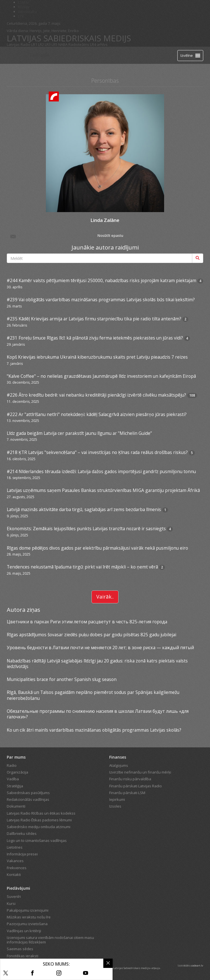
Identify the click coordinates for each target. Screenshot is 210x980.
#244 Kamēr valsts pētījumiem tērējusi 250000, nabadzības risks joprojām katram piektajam (101, 280)
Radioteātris (79, 44)
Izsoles (115, 806)
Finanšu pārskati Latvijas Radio (136, 786)
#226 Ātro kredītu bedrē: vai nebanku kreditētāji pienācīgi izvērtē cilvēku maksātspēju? (96, 395)
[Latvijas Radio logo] (17, 55)
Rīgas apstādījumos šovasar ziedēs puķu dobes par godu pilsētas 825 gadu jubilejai (91, 635)
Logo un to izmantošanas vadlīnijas (37, 840)
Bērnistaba (27, 12)
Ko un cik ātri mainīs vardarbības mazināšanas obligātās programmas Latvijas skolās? (94, 730)
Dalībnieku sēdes (22, 833)
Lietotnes (15, 847)
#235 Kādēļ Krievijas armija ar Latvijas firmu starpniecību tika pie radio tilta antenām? (94, 319)
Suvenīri (14, 896)
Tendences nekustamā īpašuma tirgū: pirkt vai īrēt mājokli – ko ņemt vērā (82, 567)
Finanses (118, 757)
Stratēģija (15, 786)
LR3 (48, 44)
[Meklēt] (198, 258)
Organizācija (17, 772)
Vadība (13, 779)
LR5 (54, 44)
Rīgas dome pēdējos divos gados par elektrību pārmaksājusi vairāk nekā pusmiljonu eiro (97, 548)
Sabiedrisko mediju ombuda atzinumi (39, 827)
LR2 (41, 44)
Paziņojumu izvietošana (27, 924)
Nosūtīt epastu (66, 236)
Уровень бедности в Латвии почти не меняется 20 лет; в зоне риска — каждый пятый (100, 648)
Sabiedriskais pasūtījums (28, 793)
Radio (12, 765)
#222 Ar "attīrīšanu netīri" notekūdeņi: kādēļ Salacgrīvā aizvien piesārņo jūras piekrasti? (97, 414)
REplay (24, 7)
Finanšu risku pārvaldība (130, 779)
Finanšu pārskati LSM (127, 793)
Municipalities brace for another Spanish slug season (62, 679)
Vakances (15, 861)
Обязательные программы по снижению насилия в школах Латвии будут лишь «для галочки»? (98, 714)
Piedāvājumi (18, 888)
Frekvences (17, 868)
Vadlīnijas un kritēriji (24, 931)
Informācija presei (22, 854)
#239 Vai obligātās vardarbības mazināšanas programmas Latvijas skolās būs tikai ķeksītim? (101, 300)
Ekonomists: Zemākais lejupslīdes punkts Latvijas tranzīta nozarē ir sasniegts (86, 529)
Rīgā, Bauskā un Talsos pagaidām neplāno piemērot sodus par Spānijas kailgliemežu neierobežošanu (93, 695)
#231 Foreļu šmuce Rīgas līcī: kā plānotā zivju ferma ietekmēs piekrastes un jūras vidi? (95, 338)
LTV (21, 16)
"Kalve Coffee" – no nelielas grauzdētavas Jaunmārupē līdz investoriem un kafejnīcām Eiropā (101, 376)
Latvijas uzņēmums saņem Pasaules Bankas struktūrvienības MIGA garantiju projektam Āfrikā (103, 490)
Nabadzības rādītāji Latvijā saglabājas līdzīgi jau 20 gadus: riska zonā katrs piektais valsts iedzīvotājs (97, 664)
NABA (63, 44)
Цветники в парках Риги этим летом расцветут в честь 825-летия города (87, 622)
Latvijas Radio (19, 44)
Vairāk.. (105, 597)
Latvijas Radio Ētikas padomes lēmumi (39, 820)
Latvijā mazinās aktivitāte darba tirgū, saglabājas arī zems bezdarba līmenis (84, 509)
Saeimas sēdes (20, 949)
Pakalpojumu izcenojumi (28, 910)
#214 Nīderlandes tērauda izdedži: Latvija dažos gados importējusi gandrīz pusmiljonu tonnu (101, 471)
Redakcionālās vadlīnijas (28, 799)
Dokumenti (16, 806)
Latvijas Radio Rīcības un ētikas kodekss (41, 813)
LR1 (34, 44)
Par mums (16, 757)
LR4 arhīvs (99, 44)
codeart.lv (197, 966)
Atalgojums (119, 765)
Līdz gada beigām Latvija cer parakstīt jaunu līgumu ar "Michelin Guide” (79, 433)
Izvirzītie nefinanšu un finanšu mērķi (140, 772)
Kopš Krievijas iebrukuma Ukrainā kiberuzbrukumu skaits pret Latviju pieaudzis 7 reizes (97, 357)
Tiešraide (39, 55)
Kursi (11, 903)
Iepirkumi (117, 799)
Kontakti (14, 875)
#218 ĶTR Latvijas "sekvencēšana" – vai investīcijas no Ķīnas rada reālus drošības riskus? (97, 452)
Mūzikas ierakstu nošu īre (29, 917)
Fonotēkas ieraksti (23, 956)
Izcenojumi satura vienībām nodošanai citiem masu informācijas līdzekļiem (50, 940)
